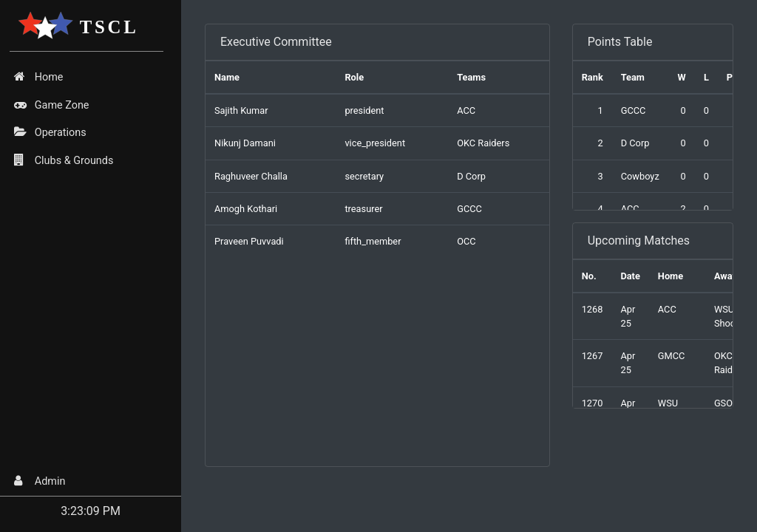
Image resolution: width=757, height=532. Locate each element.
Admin (40, 481)
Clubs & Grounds (64, 160)
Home (38, 77)
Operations (50, 132)
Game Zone (51, 105)
